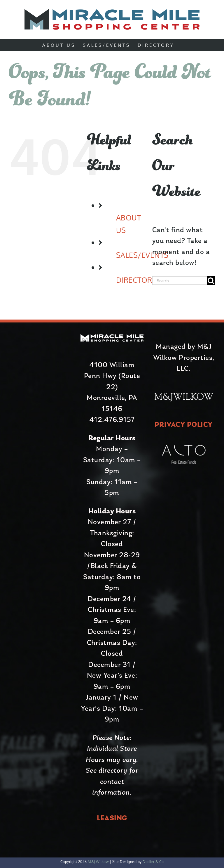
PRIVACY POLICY (184, 425)
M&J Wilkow (98, 862)
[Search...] (180, 281)
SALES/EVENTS (142, 255)
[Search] (211, 281)
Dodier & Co (153, 862)
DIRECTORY (136, 280)
